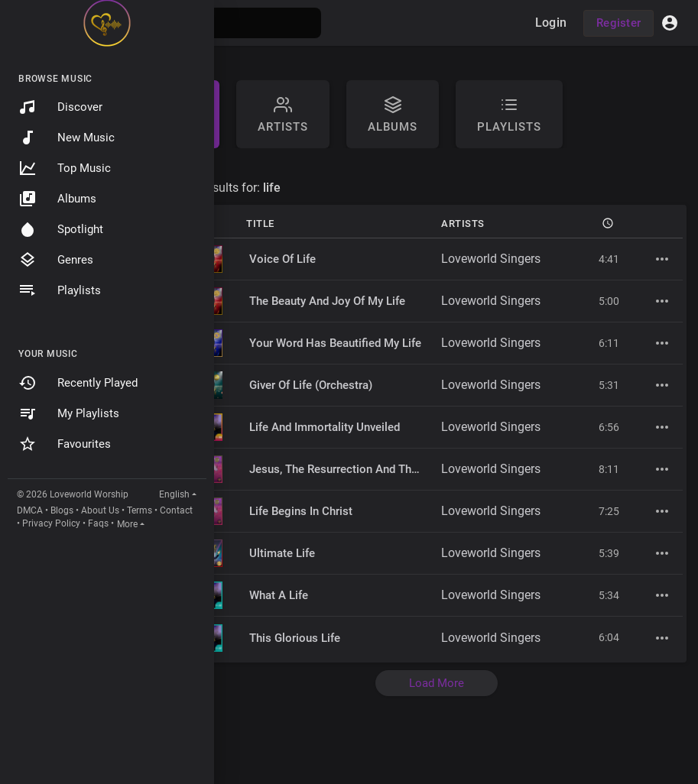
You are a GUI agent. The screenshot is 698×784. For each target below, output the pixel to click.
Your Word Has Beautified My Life (335, 343)
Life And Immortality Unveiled (325, 427)
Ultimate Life (282, 553)
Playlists (60, 290)
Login (551, 23)
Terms (140, 510)
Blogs (62, 510)
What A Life (279, 595)
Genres (56, 260)
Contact (176, 510)
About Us (100, 510)
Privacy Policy (51, 523)
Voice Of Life (282, 259)
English (174, 494)
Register (618, 23)
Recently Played (78, 383)
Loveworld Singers (491, 259)
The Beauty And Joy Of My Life (327, 301)
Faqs (98, 523)
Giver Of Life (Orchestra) (311, 385)
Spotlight (61, 229)
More (127, 524)
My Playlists (69, 413)
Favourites (65, 444)
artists (283, 115)
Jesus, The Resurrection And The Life (344, 469)
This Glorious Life (295, 638)
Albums (57, 199)
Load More (437, 683)
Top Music (65, 168)
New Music (67, 138)
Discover (60, 107)
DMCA (30, 510)
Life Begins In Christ (301, 511)
